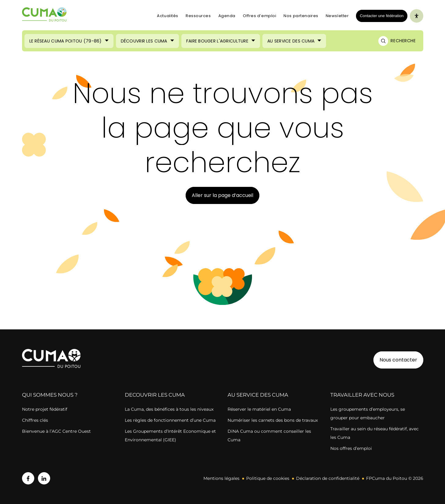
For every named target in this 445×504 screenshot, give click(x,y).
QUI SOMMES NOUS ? (50, 395)
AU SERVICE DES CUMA (258, 395)
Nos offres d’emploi (351, 448)
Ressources (198, 16)
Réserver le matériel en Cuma (259, 409)
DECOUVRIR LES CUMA (155, 395)
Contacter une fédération (380, 16)
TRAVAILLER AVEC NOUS (362, 395)
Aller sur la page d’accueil (223, 195)
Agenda (227, 16)
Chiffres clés (35, 420)
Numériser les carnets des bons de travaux (273, 420)
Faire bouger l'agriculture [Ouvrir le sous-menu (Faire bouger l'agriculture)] (217, 41)
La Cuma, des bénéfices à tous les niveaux (169, 409)
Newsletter (337, 16)
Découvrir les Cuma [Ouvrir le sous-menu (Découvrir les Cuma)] (144, 41)
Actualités (168, 16)
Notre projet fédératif (45, 409)
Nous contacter (398, 360)
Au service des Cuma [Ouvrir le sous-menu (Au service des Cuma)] (291, 41)
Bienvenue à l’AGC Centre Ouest (56, 431)
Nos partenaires (301, 16)
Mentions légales (221, 478)
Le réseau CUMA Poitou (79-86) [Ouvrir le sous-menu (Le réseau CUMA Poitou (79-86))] (66, 41)
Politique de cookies (268, 478)
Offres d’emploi (260, 16)
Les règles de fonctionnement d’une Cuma (170, 420)
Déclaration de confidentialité (328, 478)
